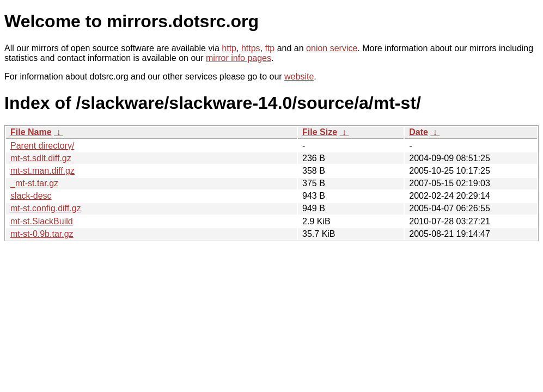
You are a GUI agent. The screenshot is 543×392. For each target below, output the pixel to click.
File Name (31, 132)
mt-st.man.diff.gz (42, 171)
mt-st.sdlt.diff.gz (41, 158)
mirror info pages (239, 58)
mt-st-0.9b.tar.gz (42, 234)
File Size (320, 132)
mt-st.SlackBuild (42, 221)
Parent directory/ (42, 146)
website (299, 76)
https (251, 48)
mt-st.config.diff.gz (46, 208)
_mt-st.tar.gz (34, 183)
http (229, 48)
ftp (270, 48)
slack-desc (31, 196)
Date (419, 132)
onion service (332, 48)
